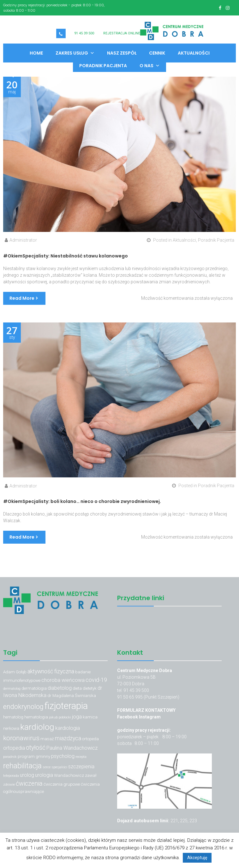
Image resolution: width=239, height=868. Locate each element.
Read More (22, 298)
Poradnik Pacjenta (103, 66)
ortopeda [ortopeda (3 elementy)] (90, 739)
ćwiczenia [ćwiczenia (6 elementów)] (29, 784)
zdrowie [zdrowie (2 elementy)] (9, 785)
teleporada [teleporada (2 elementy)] (11, 776)
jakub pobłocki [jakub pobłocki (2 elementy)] (60, 717)
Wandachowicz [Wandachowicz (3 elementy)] (69, 775)
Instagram (150, 717)
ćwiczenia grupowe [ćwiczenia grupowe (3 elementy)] (62, 784)
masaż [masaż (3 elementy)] (47, 739)
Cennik (157, 53)
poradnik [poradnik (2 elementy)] (10, 757)
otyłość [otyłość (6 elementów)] (36, 748)
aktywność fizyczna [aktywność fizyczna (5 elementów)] (51, 671)
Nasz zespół (122, 53)
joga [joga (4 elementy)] (77, 717)
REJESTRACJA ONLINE (122, 33)
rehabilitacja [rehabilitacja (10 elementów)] (22, 766)
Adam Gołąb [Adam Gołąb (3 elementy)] (15, 672)
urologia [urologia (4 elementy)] (44, 775)
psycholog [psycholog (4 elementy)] (63, 756)
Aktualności (194, 53)
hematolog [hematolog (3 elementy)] (13, 717)
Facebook (128, 717)
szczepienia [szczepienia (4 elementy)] (81, 767)
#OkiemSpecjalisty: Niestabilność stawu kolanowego (66, 256)
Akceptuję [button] (197, 858)
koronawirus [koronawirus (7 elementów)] (21, 738)
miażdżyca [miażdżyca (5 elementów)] (68, 738)
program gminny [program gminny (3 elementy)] (34, 756)
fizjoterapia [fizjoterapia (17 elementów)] (66, 706)
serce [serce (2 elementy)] (47, 767)
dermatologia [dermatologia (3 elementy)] (34, 688)
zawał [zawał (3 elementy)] (91, 775)
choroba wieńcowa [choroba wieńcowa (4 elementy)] (63, 680)
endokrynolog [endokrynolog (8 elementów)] (23, 707)
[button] (9, 76)
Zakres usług (75, 53)
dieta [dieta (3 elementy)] (77, 688)
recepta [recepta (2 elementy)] (81, 757)
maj (12, 87)
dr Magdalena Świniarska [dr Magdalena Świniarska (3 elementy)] (72, 695)
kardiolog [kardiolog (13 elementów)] (37, 727)
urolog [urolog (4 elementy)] (27, 775)
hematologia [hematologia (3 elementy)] (36, 717)
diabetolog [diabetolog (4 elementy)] (60, 688)
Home (36, 53)
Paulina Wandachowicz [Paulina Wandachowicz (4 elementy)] (72, 748)
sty (12, 333)
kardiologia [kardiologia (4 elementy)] (68, 728)
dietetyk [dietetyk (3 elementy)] (90, 688)
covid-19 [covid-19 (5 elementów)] (96, 680)
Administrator (23, 240)
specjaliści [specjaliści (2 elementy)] (59, 767)
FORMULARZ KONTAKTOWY (146, 710)
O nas (150, 66)
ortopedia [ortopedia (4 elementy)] (14, 748)
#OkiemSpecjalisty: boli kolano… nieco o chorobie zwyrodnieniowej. (82, 501)
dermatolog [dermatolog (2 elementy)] (12, 689)
